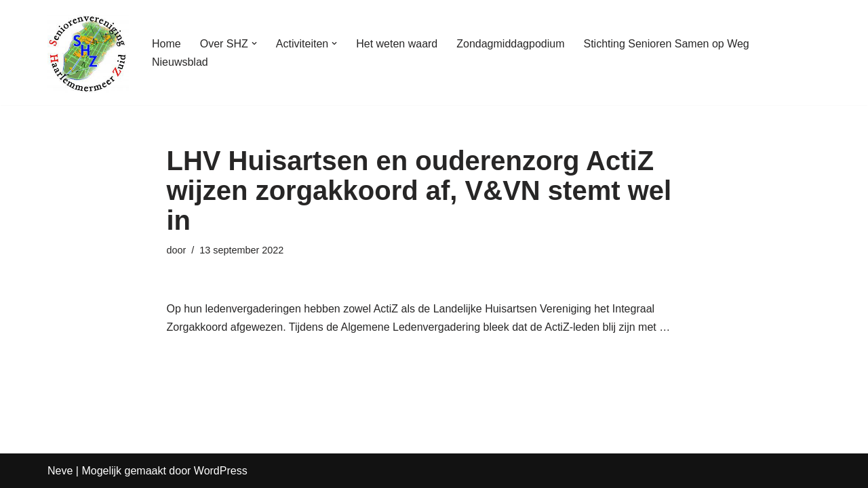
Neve (60, 471)
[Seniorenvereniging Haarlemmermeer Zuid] (88, 53)
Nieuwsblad (180, 62)
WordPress (221, 471)
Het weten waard (397, 44)
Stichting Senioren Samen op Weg (666, 44)
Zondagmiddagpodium (510, 44)
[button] (254, 43)
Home (166, 44)
